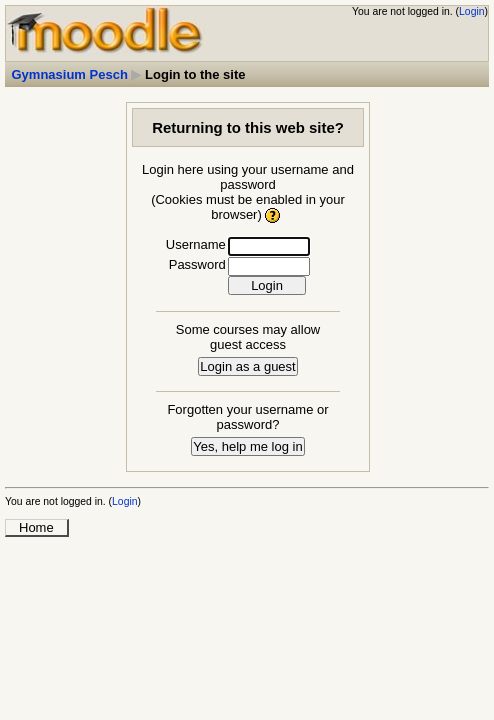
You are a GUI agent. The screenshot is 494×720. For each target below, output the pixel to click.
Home (36, 527)
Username (196, 244)
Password (197, 264)
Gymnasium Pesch (70, 74)
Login (471, 11)
